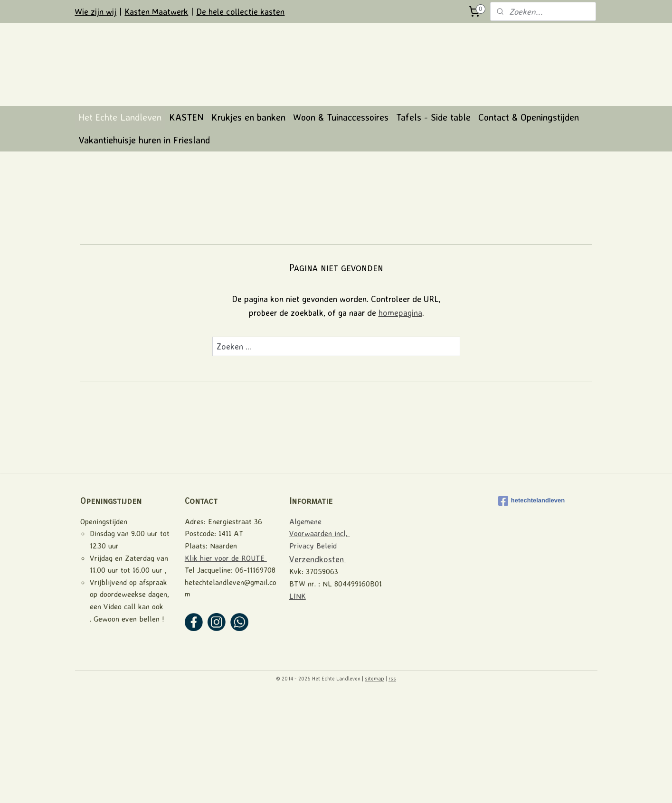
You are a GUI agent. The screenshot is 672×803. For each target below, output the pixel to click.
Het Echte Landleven (120, 224)
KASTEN (186, 224)
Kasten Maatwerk (156, 11)
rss (392, 785)
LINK (298, 703)
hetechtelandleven (531, 608)
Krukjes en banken (248, 224)
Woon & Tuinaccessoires (341, 224)
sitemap (374, 785)
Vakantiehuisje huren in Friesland (144, 247)
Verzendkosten (318, 666)
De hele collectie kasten (240, 11)
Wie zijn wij (95, 11)
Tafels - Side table (433, 224)
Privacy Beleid (313, 652)
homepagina (400, 419)
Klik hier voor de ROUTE (226, 665)
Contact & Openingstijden (529, 224)
